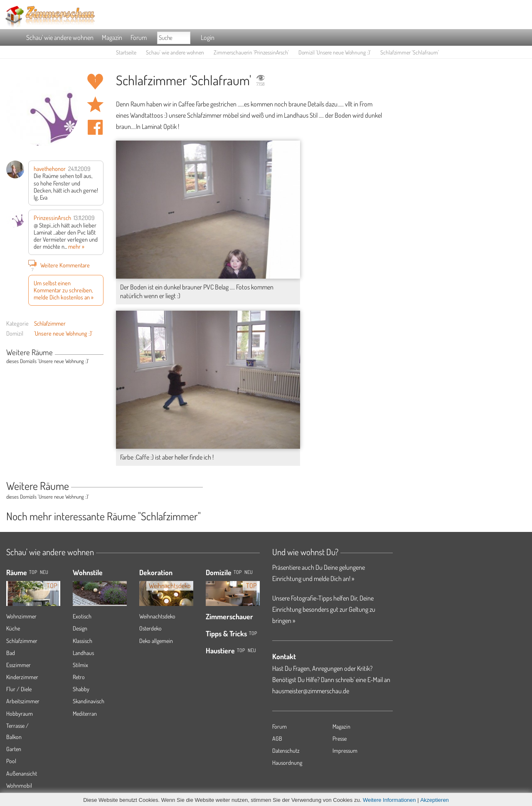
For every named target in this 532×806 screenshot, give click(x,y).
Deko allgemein (156, 641)
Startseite (126, 52)
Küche (13, 628)
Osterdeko (150, 628)
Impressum (345, 750)
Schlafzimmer (50, 323)
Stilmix (80, 665)
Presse (340, 738)
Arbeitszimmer (23, 701)
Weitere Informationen (389, 800)
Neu (249, 572)
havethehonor (50, 168)
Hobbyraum (20, 713)
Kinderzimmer (22, 677)
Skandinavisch (89, 701)
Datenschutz (286, 750)
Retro (79, 677)
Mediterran (85, 713)
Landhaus (83, 653)
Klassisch (83, 641)
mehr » (76, 246)
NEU (44, 572)
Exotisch (82, 616)
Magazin (112, 37)
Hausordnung (287, 763)
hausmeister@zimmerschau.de (311, 691)
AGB (277, 738)
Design (80, 628)
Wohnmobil (19, 785)
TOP (33, 572)
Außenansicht (22, 773)
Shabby (81, 689)
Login (208, 37)
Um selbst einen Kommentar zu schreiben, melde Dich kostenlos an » (64, 290)
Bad (11, 653)
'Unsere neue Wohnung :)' (63, 333)
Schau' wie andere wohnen (60, 37)
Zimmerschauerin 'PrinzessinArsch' (251, 52)
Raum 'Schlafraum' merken (95, 104)
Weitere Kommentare (59, 265)
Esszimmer (18, 665)
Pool (11, 761)
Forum (139, 37)
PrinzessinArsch (52, 218)
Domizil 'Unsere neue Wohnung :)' (335, 52)
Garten (14, 749)
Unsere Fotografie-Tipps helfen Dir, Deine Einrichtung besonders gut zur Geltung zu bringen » (324, 609)
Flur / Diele (19, 689)
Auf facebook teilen (95, 127)
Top (238, 572)
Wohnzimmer (21, 616)
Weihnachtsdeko (157, 616)
